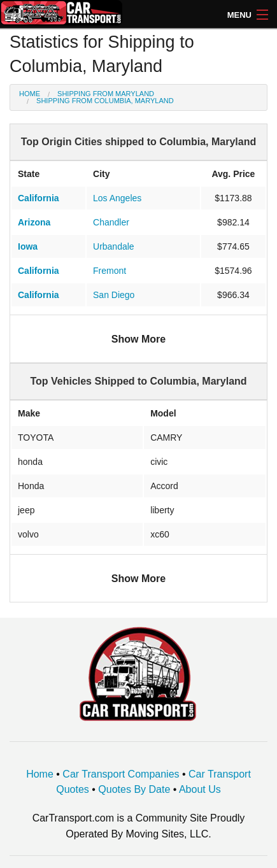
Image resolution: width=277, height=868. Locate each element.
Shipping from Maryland (106, 94)
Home (30, 94)
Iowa (28, 246)
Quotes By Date (134, 789)
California (39, 198)
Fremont (110, 271)
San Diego (114, 295)
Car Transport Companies (121, 774)
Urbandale (114, 246)
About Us (200, 789)
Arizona (34, 222)
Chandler (111, 222)
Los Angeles (117, 198)
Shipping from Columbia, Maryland (105, 101)
